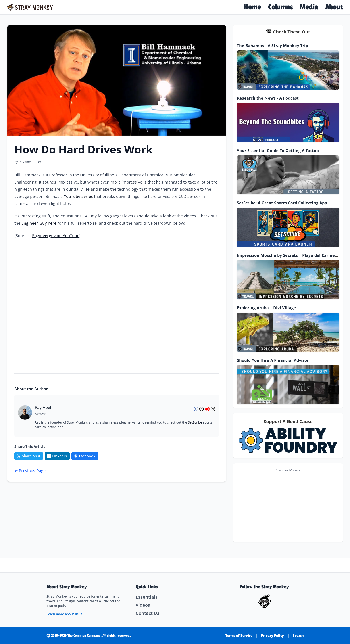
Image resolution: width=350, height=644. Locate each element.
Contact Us (148, 613)
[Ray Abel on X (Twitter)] (202, 409)
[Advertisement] (288, 505)
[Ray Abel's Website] (213, 409)
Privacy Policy (273, 636)
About (334, 7)
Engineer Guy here (39, 223)
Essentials (147, 597)
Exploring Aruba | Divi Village (266, 308)
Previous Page (30, 471)
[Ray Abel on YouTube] (207, 409)
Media (309, 7)
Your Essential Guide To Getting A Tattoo (278, 151)
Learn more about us (65, 614)
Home (252, 7)
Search (298, 636)
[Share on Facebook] (85, 456)
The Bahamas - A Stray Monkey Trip (272, 46)
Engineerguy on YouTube (56, 236)
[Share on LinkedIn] (57, 456)
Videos (143, 605)
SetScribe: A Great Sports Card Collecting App (282, 203)
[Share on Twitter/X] (29, 456)
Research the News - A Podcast (268, 98)
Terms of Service (239, 636)
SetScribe (195, 422)
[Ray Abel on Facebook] (196, 409)
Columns (280, 7)
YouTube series (78, 196)
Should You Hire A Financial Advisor (273, 360)
